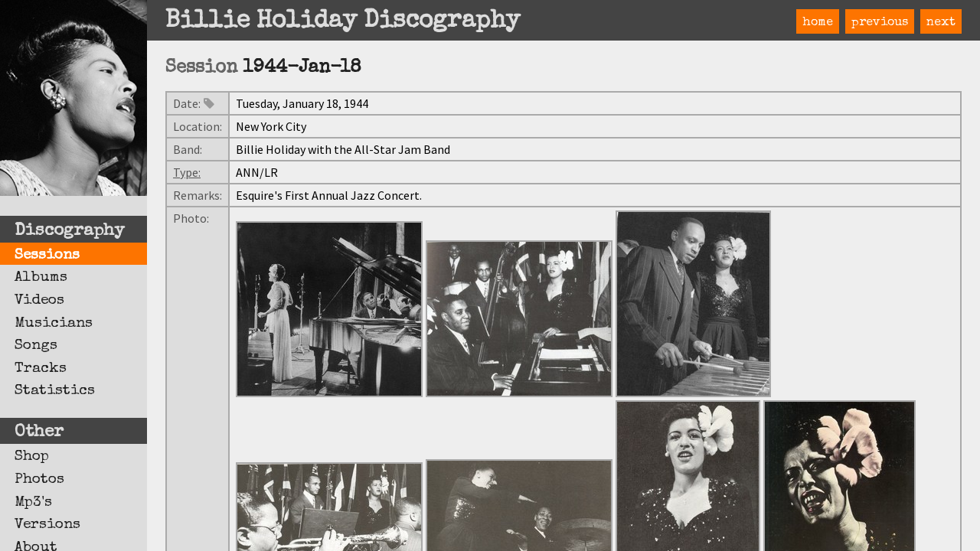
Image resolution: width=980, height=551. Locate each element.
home (818, 23)
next (941, 23)
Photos (39, 480)
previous (880, 23)
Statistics (55, 391)
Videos (39, 301)
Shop (32, 457)
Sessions (47, 256)
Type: (187, 172)
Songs (36, 346)
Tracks (41, 369)
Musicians (54, 324)
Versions (47, 525)
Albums (41, 278)
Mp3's (33, 503)
